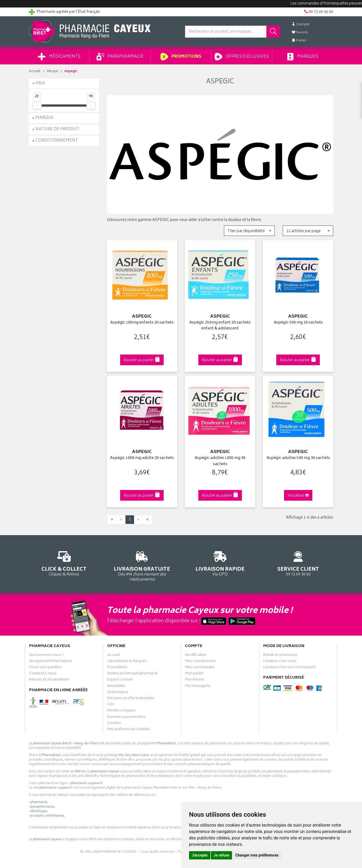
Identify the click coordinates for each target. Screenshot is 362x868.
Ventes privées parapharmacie (132, 674)
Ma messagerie (198, 687)
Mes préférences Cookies (129, 730)
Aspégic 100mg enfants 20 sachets (142, 323)
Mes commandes (200, 668)
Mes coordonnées (200, 662)
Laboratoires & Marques (127, 662)
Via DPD (220, 563)
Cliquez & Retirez (64, 563)
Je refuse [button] (221, 855)
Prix (40, 83)
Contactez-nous (43, 674)
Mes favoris (194, 680)
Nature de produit (57, 129)
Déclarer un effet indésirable (131, 699)
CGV (111, 705)
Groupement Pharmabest (50, 662)
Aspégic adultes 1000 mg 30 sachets (220, 461)
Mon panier (194, 674)
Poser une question (45, 668)
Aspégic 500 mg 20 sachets (298, 323)
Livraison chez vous (280, 662)
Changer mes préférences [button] (257, 855)
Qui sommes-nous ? (46, 656)
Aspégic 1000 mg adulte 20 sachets (142, 458)
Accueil (35, 71)
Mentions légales (121, 711)
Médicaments (59, 57)
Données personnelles (126, 718)
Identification (196, 656)
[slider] (37, 106)
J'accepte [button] (200, 855)
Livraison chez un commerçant (289, 668)
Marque (52, 71)
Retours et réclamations (49, 680)
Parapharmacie (120, 57)
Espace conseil (120, 680)
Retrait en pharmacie (280, 656)
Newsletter (116, 687)
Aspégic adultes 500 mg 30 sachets (298, 458)
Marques (303, 57)
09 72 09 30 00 (298, 563)
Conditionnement (57, 141)
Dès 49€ (142, 565)
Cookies (114, 724)
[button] (249, 231)
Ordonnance (118, 693)
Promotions (181, 57)
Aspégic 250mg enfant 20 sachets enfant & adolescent (220, 326)
